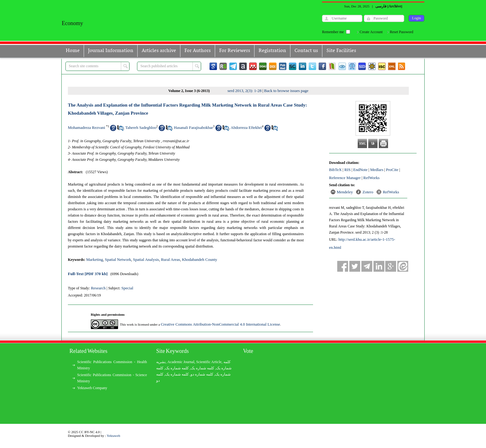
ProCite (392, 170)
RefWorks (371, 178)
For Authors (198, 51)
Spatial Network (118, 259)
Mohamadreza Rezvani (86, 127)
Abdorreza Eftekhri (246, 127)
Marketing (95, 259)
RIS (347, 170)
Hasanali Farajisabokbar (193, 127)
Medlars (377, 170)
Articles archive (159, 51)
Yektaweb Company (92, 388)
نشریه (161, 362)
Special (127, 288)
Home (73, 51)
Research (98, 288)
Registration (272, 51)
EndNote (360, 170)
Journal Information (111, 51)
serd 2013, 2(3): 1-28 (245, 91)
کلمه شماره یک (177, 368)
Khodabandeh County (200, 259)
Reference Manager (345, 178)
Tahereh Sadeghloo (141, 127)
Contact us (306, 51)
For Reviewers (235, 51)
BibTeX (336, 170)
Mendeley (345, 192)
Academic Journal (181, 362)
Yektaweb (113, 436)
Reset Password (402, 32)
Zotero (368, 192)
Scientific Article (209, 362)
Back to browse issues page (286, 91)
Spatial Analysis (146, 259)
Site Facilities (341, 51)
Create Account (371, 32)
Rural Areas (170, 259)
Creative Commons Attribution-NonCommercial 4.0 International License (221, 324)
